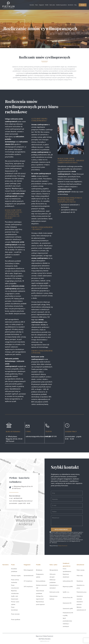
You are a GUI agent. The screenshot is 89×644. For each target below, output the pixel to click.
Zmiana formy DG (68, 597)
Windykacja (39, 570)
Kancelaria (29, 5)
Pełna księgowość (28, 570)
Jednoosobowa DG (68, 581)
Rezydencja (80, 581)
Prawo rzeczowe (15, 614)
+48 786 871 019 (51, 436)
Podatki (43, 5)
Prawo (33, 5)
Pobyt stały (80, 575)
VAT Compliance (28, 586)
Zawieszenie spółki (68, 608)
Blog (72, 5)
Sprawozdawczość (29, 575)
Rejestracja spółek (68, 586)
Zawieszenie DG (67, 603)
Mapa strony (39, 636)
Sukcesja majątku (16, 575)
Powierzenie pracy (82, 592)
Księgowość (38, 5)
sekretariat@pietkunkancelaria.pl (38, 436)
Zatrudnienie (67, 5)
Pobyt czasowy (81, 570)
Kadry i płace (49, 5)
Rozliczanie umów (54, 592)
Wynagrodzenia (54, 570)
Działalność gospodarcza (58, 5)
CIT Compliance (28, 581)
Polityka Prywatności (63, 546)
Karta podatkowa (41, 581)
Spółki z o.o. (66, 592)
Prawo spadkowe (16, 619)
